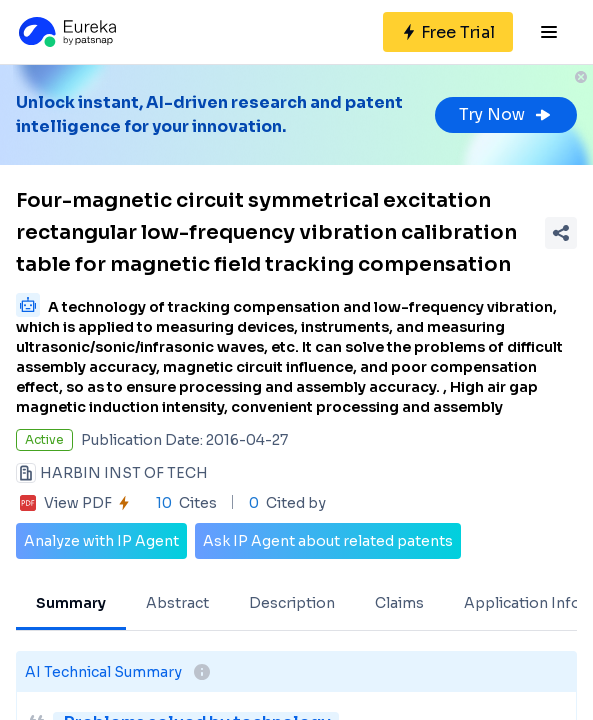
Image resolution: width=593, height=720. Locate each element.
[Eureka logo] (66, 32)
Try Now (506, 114)
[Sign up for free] (448, 32)
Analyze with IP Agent (101, 541)
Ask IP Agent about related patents (328, 541)
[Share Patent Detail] (561, 233)
